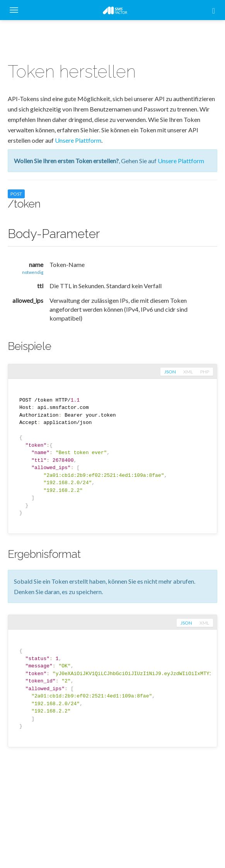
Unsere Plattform (78, 140)
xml (188, 372)
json (170, 372)
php (205, 372)
